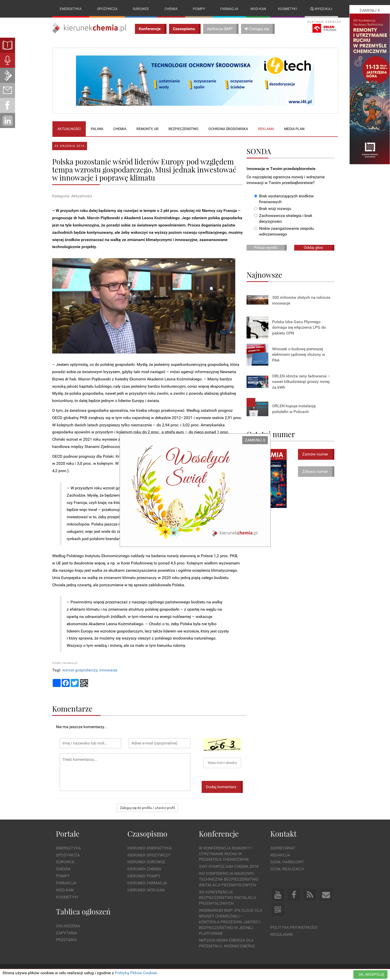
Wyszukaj (321, 9)
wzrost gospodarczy (80, 670)
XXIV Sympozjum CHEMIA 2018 (229, 866)
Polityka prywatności (294, 927)
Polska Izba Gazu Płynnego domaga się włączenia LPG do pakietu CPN (299, 328)
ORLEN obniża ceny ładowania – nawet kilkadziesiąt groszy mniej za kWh (301, 382)
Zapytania (66, 933)
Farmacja (229, 9)
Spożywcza (107, 9)
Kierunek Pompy (144, 876)
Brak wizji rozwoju (273, 209)
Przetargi (66, 940)
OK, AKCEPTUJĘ (371, 974)
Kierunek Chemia (144, 869)
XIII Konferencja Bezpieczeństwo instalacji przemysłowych (227, 898)
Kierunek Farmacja (147, 883)
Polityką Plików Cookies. (136, 973)
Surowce (141, 9)
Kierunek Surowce (146, 862)
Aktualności (69, 129)
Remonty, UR (147, 129)
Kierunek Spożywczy (149, 855)
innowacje (108, 670)
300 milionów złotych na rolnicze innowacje (301, 300)
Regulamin (281, 934)
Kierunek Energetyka (149, 848)
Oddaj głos (313, 247)
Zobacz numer (315, 471)
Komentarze (72, 708)
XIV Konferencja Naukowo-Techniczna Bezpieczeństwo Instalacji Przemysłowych (229, 879)
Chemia (171, 9)
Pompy (199, 9)
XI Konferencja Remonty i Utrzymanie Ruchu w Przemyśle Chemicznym (226, 854)
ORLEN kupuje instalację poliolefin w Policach (294, 409)
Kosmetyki (287, 9)
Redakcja (280, 855)
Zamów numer (315, 454)
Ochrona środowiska (228, 129)
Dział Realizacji (287, 869)
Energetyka (71, 9)
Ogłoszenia (68, 926)
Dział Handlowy (287, 862)
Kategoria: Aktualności (72, 196)
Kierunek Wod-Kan (146, 890)
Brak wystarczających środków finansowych (284, 199)
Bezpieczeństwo (183, 129)
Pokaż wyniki (265, 247)
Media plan (294, 129)
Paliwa (97, 129)
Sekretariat (283, 848)
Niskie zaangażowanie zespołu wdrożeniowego (284, 231)
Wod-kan (258, 9)
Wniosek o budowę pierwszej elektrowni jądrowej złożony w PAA (299, 355)
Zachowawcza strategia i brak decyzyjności (283, 219)
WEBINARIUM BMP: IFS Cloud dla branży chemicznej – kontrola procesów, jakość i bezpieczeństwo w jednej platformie (231, 922)
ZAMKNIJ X (255, 440)
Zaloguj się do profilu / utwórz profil (147, 808)
